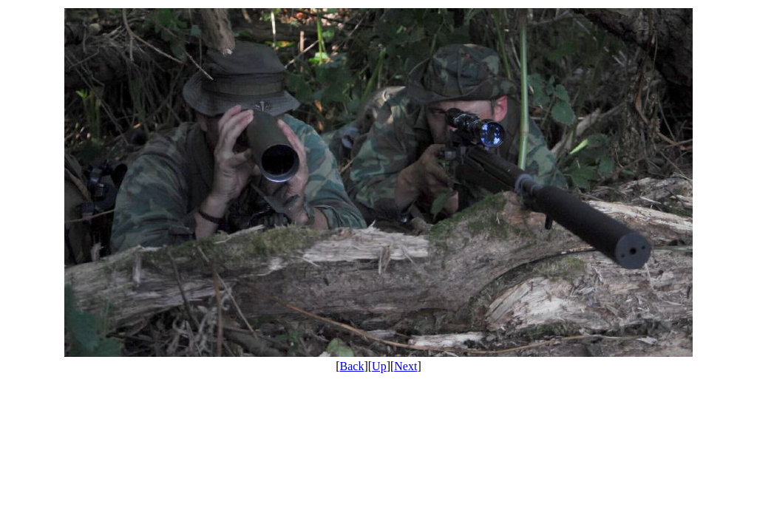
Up (379, 366)
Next (405, 366)
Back (352, 366)
